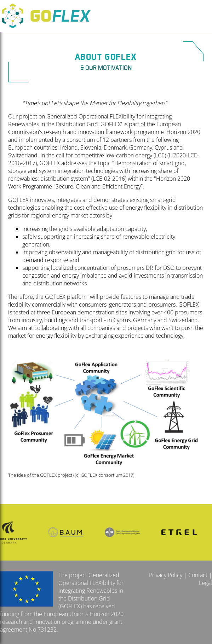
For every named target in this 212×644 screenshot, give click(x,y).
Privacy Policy (166, 575)
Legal (205, 583)
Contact (198, 575)
